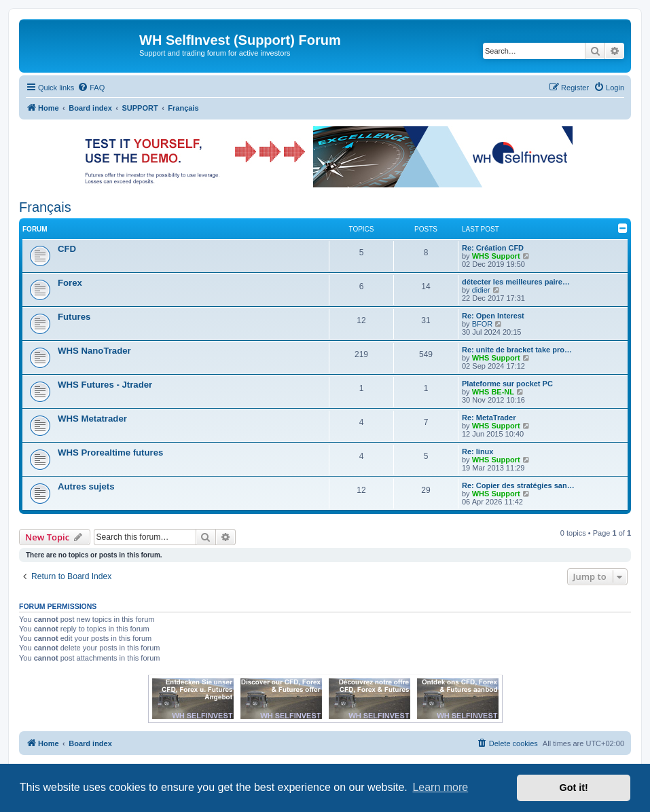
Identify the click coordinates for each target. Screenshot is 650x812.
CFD (67, 249)
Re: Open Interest (493, 316)
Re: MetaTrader (489, 418)
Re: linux (477, 451)
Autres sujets (86, 486)
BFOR (483, 324)
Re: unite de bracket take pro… (517, 350)
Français (45, 207)
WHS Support (496, 256)
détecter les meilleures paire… (516, 282)
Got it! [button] (574, 788)
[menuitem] (91, 88)
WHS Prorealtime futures (110, 453)
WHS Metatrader (92, 419)
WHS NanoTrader (94, 351)
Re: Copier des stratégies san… (518, 485)
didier (481, 290)
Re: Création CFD (493, 248)
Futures (74, 317)
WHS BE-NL (493, 392)
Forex (70, 283)
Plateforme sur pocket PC (507, 384)
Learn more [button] (440, 787)
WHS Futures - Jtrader (105, 385)
